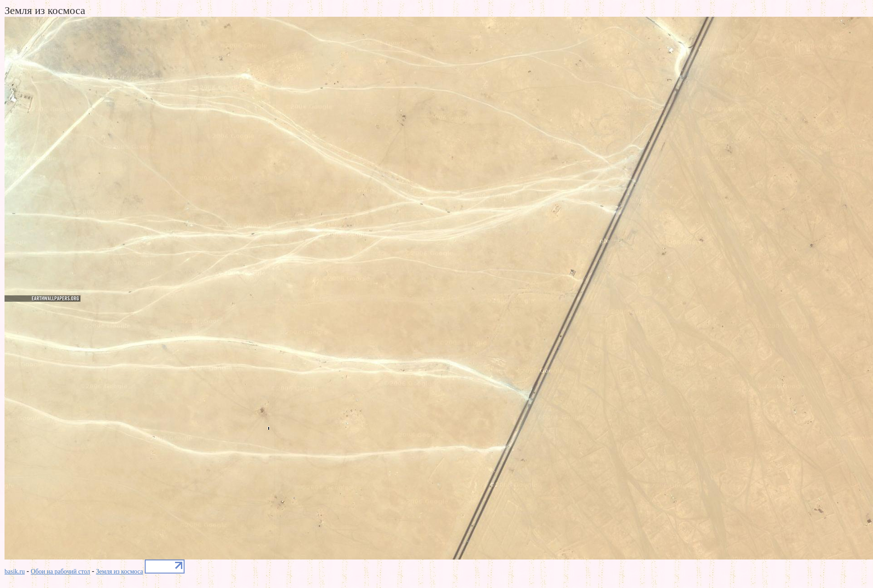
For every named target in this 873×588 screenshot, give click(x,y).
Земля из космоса (119, 571)
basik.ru (15, 571)
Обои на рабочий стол (60, 571)
